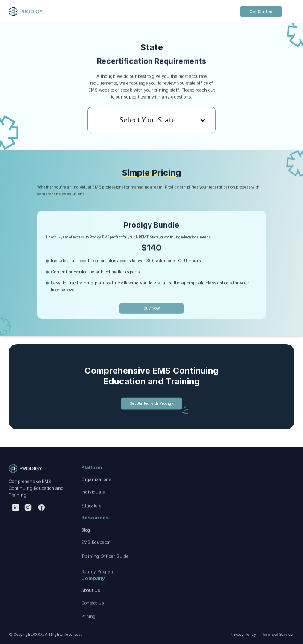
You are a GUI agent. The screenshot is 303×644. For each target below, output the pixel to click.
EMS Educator (95, 564)
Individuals (93, 514)
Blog (86, 544)
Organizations (96, 494)
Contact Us (92, 625)
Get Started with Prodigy (151, 412)
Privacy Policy (234, 635)
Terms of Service (263, 635)
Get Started (261, 12)
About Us (90, 605)
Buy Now (151, 331)
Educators (91, 538)
